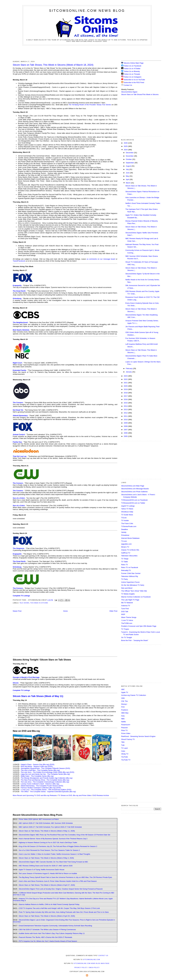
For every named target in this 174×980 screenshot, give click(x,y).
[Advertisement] (87, 53)
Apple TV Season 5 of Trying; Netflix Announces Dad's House (41, 870)
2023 (126, 376)
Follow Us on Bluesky (132, 71)
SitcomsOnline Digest (129, 92)
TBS (123, 742)
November (130, 156)
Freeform (125, 710)
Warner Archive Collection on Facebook (136, 597)
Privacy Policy (81, 968)
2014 (126, 406)
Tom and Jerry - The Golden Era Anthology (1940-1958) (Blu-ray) (45, 772)
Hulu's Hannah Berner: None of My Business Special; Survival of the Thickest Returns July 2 (53, 839)
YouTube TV (126, 760)
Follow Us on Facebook (133, 66)
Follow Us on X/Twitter (132, 69)
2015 (126, 403)
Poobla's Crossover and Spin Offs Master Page (139, 626)
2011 (126, 416)
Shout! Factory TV (128, 739)
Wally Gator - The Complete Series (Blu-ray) (37, 776)
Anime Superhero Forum (130, 582)
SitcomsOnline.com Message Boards (135, 489)
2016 (126, 399)
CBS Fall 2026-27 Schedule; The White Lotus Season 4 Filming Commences (47, 930)
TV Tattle (124, 562)
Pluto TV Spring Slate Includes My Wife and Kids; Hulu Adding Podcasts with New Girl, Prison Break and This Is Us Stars (64, 912)
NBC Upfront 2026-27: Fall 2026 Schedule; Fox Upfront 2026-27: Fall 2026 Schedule (50, 827)
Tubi (123, 745)
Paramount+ (126, 725)
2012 (126, 413)
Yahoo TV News (127, 509)
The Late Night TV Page (130, 600)
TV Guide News (127, 515)
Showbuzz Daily (127, 512)
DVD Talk (125, 612)
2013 (126, 409)
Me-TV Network (127, 603)
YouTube (124, 757)
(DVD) (52, 764)
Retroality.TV (126, 570)
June (128, 173)
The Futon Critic (127, 523)
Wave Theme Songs (129, 617)
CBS (123, 698)
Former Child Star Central (131, 573)
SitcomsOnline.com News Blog (87, 11)
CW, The (124, 701)
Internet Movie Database (130, 538)
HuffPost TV (126, 553)
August (129, 166)
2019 (126, 389)
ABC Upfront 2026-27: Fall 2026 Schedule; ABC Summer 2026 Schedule (46, 823)
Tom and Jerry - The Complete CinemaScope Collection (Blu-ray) (45, 782)
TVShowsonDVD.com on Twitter (133, 503)
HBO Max (125, 713)
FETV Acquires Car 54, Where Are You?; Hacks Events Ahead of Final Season (48, 941)
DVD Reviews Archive (101, 795)
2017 (126, 396)
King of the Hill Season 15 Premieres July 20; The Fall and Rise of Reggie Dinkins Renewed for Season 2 (58, 846)
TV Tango (125, 559)
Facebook (21, 261)
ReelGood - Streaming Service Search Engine (138, 736)
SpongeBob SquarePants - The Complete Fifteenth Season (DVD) (45, 768)
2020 (126, 386)
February (129, 368)
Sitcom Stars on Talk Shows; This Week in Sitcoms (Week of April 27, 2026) (47, 885)
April (128, 179)
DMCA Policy (94, 968)
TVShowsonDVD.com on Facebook (134, 500)
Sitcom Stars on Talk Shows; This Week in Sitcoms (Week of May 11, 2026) (47, 831)
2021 (126, 383)
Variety (124, 532)
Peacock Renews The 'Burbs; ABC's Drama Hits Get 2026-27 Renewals (45, 937)
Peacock (124, 728)
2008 (126, 426)
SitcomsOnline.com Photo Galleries (134, 492)
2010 (126, 420)
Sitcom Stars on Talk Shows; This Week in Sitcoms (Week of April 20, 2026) (47, 916)
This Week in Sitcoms (39, 603)
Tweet (15, 261)
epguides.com (126, 544)
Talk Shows (24, 603)
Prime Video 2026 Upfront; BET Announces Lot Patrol (39, 819)
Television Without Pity (130, 576)
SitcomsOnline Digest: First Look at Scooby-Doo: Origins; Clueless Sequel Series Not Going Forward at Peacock (61, 889)
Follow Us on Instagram (133, 77)
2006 (126, 433)
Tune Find (125, 609)
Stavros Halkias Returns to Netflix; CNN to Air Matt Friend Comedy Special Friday (49, 904)
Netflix (124, 722)
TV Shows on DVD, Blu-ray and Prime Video (75, 795)
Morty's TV (125, 547)
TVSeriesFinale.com (129, 526)
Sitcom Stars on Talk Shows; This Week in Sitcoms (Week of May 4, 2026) (46, 858)
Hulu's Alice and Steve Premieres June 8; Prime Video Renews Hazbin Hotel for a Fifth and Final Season (58, 881)
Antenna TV (126, 606)
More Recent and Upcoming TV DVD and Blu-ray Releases (35, 795)
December (130, 153)
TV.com (124, 541)
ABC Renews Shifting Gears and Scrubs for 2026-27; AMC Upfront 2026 (46, 866)
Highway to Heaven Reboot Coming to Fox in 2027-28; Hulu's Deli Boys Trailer (48, 842)
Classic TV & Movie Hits (130, 550)
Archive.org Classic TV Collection (134, 695)
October (129, 159)
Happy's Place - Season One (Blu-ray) (35, 764)
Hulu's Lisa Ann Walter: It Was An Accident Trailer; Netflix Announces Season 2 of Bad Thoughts (54, 854)
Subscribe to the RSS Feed (134, 82)
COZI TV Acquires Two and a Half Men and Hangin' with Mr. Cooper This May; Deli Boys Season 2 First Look (59, 908)
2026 (126, 143)
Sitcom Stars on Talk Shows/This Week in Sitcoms (140, 94)
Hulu (123, 716)
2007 (126, 430)
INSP (123, 614)
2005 (126, 436)
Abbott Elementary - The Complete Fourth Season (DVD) (42, 786)
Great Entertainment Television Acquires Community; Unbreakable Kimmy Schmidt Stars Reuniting (55, 926)
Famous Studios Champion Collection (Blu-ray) (38, 788)
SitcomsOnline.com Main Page (133, 486)
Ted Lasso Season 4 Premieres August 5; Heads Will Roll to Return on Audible (48, 873)
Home (66, 611)
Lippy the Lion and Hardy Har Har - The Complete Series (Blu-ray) (45, 774)
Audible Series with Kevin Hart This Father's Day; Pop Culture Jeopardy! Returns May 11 (52, 933)
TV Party (124, 579)
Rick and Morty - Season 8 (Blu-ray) (34, 766)
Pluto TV (124, 730)
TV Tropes (125, 629)
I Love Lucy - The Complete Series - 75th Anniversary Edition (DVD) (46, 790)
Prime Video (126, 733)
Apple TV (125, 692)
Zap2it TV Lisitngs (128, 506)
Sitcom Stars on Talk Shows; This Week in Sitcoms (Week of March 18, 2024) (53, 65)
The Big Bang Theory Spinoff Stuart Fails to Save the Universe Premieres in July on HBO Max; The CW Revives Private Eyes (65, 877)
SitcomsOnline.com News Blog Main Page (92, 963)
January (129, 372)
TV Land (124, 748)
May (128, 176)
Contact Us (127, 85)
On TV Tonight (127, 637)
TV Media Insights (128, 594)
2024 (126, 150)
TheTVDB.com (127, 623)
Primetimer (125, 535)
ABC (123, 689)
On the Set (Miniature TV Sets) (133, 585)
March (128, 183)
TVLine (124, 518)
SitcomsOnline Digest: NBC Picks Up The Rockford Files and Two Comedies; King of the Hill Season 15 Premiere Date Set (64, 835)
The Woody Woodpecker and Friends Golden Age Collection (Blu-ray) (47, 778)
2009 (126, 423)
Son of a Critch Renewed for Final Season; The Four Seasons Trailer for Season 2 (49, 850)
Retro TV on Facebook (130, 567)
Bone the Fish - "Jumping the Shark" (135, 640)
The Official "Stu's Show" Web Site (134, 591)
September (130, 163)
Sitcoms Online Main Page (132, 63)
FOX (123, 707)
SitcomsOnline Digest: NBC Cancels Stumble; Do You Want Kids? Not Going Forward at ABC (53, 862)
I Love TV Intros (127, 620)
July (128, 169)
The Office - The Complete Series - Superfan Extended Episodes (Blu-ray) (48, 792)
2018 (126, 393)
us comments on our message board (101, 259)
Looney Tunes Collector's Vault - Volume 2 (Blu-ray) (40, 784)
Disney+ (124, 704)
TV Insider (125, 520)
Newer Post (17, 611)
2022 (126, 379)
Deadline (124, 529)
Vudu (123, 751)
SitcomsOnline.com (91, 960)
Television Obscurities (129, 556)
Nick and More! (127, 588)
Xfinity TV (125, 754)
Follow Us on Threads (132, 74)
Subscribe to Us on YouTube (134, 80)
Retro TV (125, 565)
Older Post (113, 611)
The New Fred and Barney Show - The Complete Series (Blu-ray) (45, 780)
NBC (123, 719)
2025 (126, 146)
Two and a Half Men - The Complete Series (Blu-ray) (40, 770)
